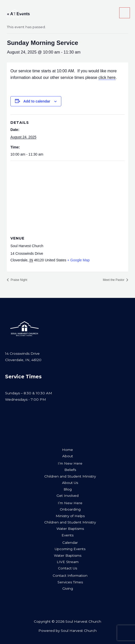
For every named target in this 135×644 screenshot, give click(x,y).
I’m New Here (70, 463)
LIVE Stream (68, 562)
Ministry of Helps (70, 516)
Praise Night (18, 280)
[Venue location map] (67, 198)
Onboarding (70, 509)
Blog (68, 489)
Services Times (70, 582)
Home (67, 450)
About (68, 456)
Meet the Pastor (114, 280)
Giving (68, 588)
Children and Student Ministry (70, 476)
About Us (70, 483)
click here (107, 78)
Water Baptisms (70, 529)
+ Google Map (78, 260)
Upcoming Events (70, 549)
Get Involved (67, 496)
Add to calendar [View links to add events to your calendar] (37, 101)
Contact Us (67, 568)
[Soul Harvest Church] (14, 13)
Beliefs (70, 470)
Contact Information (70, 575)
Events (67, 535)
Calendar (70, 543)
